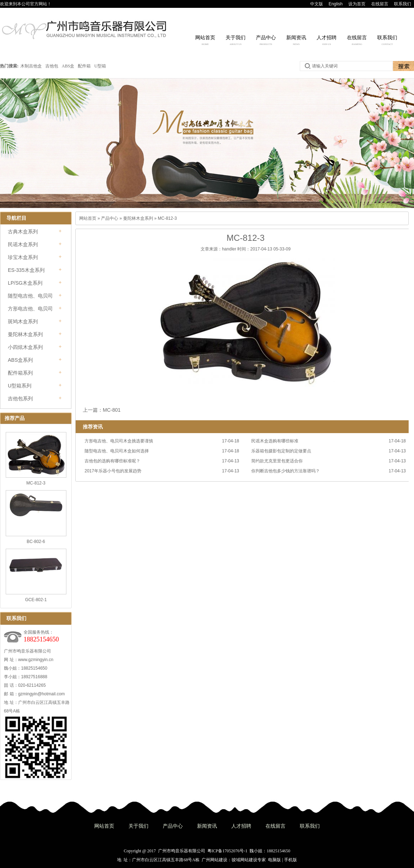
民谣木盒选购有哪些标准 (275, 441)
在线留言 (380, 4)
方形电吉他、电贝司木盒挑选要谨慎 (119, 441)
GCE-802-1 (36, 600)
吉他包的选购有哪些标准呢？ (112, 461)
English (336, 4)
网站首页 (205, 41)
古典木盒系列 (23, 232)
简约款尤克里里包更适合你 (277, 461)
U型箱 (100, 66)
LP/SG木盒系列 (25, 283)
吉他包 (52, 66)
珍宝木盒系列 (23, 257)
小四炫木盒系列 (25, 347)
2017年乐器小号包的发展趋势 (113, 471)
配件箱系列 (20, 373)
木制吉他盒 (31, 66)
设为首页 (357, 4)
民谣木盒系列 (23, 244)
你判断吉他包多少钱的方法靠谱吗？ (286, 471)
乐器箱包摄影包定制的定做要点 (281, 451)
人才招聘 (327, 41)
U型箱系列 (20, 386)
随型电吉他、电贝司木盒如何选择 (117, 451)
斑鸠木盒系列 (23, 321)
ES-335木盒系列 (26, 270)
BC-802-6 (36, 542)
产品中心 (266, 41)
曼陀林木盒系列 (25, 334)
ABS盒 (68, 66)
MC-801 (112, 410)
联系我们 (403, 4)
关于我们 (236, 41)
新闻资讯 (296, 41)
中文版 (317, 4)
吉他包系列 (20, 399)
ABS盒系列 (20, 360)
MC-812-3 (36, 483)
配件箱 (84, 66)
